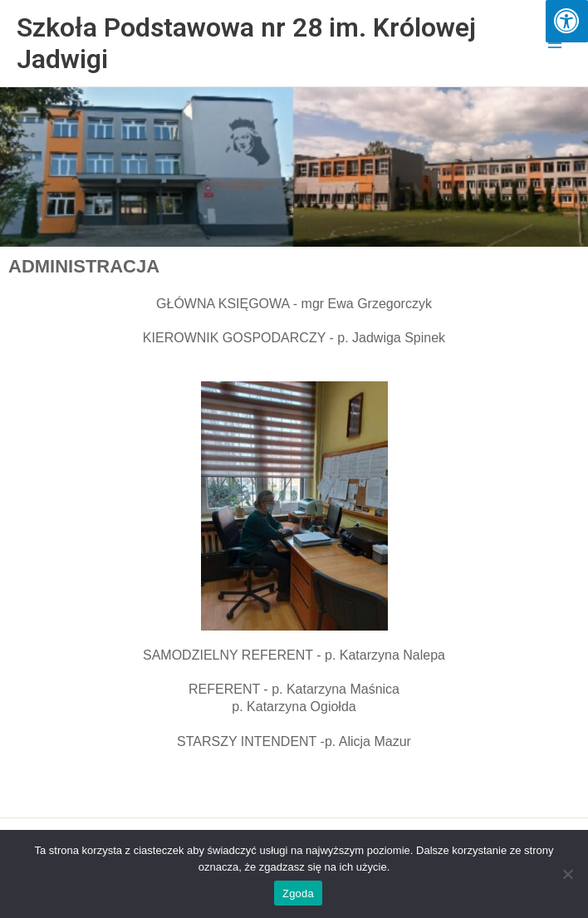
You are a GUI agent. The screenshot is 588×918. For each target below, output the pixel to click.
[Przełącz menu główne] (555, 44)
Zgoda (298, 893)
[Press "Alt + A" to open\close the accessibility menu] (567, 21)
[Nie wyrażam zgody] (567, 874)
